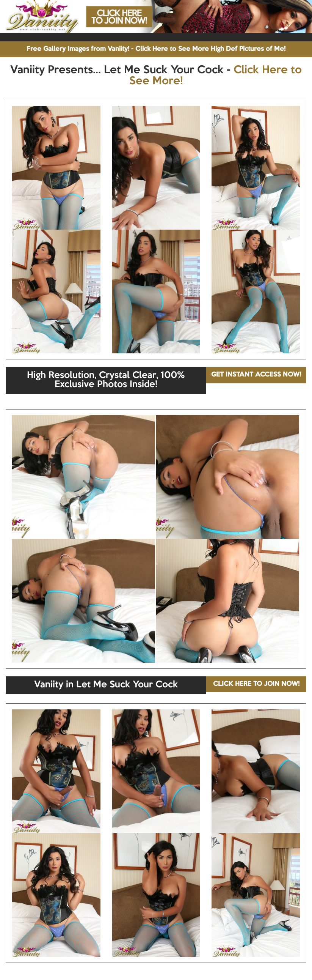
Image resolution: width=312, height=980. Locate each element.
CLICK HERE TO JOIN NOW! (256, 684)
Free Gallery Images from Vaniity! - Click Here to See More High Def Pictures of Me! (156, 49)
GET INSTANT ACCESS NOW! (256, 375)
